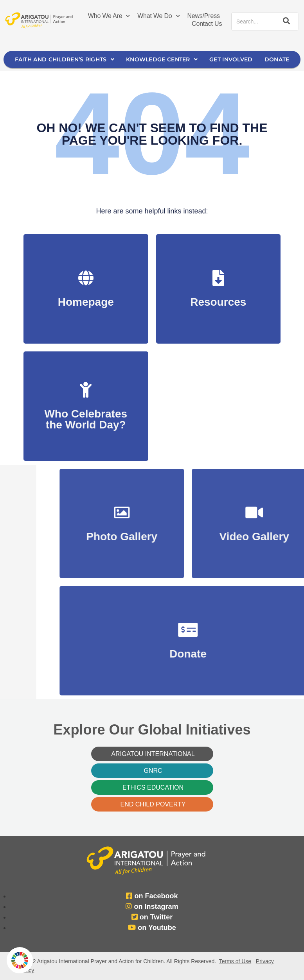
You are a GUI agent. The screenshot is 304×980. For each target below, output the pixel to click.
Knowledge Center (162, 59)
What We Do (158, 16)
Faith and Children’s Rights (65, 59)
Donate (277, 59)
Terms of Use (235, 961)
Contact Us (207, 24)
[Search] (285, 21)
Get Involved (231, 59)
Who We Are (109, 16)
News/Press (203, 16)
